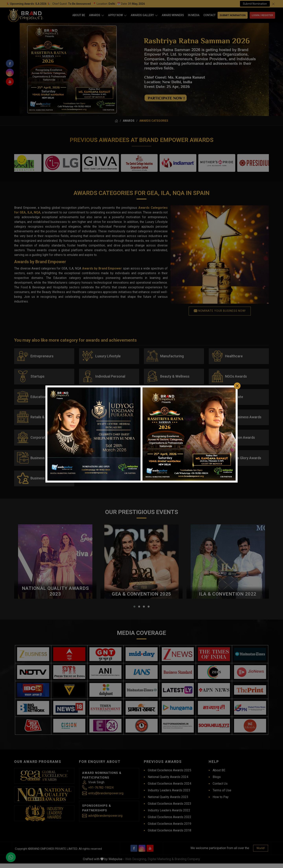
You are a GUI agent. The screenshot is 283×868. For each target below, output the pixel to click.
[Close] (237, 386)
